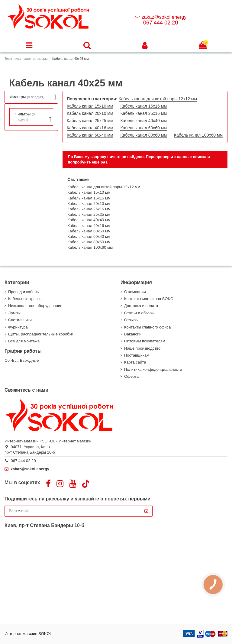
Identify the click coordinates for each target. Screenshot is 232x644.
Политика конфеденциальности (153, 369)
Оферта (131, 376)
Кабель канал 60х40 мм (90, 135)
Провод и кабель (23, 292)
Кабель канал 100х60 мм (198, 135)
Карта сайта (135, 362)
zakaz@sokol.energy (164, 17)
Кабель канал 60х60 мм (143, 128)
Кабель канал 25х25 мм (90, 121)
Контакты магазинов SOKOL (150, 299)
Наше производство (142, 348)
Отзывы (131, 320)
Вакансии (133, 334)
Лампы (14, 313)
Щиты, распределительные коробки (41, 334)
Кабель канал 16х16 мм (143, 106)
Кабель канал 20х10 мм (90, 113)
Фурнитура (18, 327)
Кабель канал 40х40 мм (143, 121)
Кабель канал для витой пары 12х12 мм (158, 99)
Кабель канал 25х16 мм (143, 113)
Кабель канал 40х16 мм (90, 128)
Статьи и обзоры (139, 313)
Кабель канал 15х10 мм (90, 106)
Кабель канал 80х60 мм (143, 135)
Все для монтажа (24, 341)
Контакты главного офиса (148, 327)
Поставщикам (137, 355)
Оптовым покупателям (145, 341)
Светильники (20, 320)
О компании (135, 292)
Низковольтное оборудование (35, 306)
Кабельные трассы (25, 299)
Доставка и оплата (141, 306)
